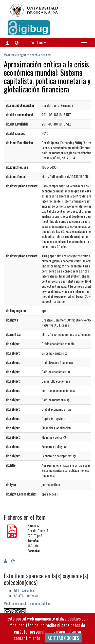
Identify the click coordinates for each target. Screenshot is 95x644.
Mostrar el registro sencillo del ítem (28, 55)
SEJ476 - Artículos (26, 596)
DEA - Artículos (24, 591)
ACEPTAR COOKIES (63, 638)
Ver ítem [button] (39, 42)
